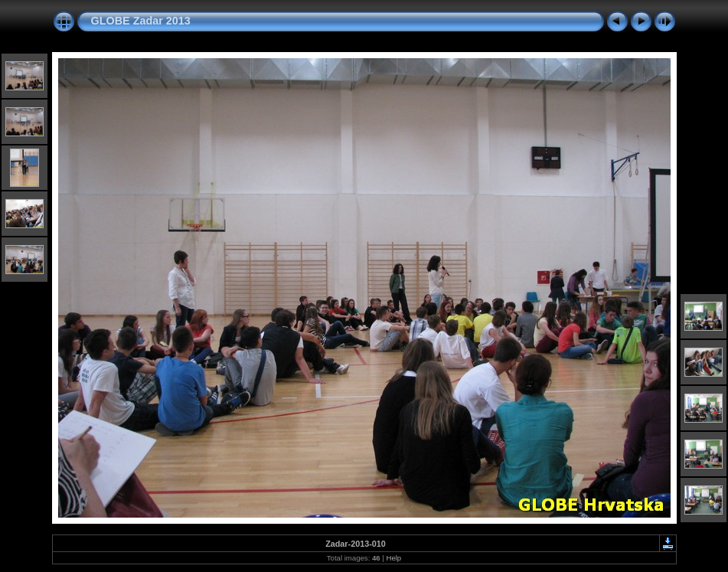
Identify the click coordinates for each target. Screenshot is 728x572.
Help (393, 558)
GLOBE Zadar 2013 (141, 21)
